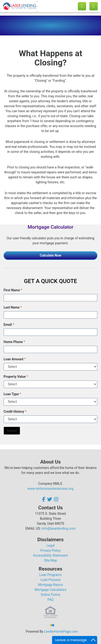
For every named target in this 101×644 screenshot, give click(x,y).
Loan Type (12, 394)
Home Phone (14, 342)
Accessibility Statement (50, 555)
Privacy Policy (50, 550)
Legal (51, 545)
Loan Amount (15, 359)
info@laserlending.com (59, 528)
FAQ (50, 600)
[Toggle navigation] (94, 6)
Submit (12, 431)
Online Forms (50, 595)
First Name (13, 290)
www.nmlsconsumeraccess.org (51, 489)
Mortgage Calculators (50, 590)
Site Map (50, 560)
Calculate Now (50, 255)
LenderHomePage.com (61, 631)
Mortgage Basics (51, 585)
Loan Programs (50, 575)
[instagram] (56, 499)
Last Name (13, 307)
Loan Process (50, 580)
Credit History (15, 412)
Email (9, 325)
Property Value (16, 377)
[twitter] (50, 499)
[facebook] (44, 499)
